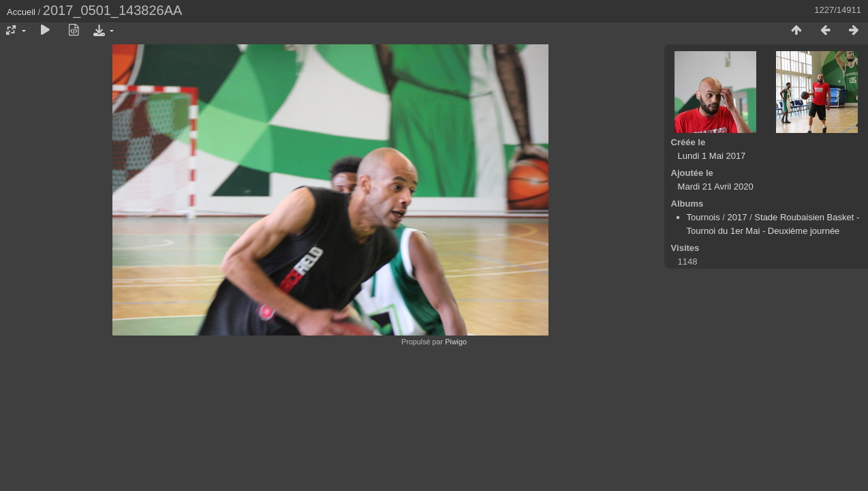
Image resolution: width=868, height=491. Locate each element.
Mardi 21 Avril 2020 (716, 187)
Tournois (703, 217)
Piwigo (456, 342)
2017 (738, 217)
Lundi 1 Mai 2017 (712, 156)
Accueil (21, 12)
